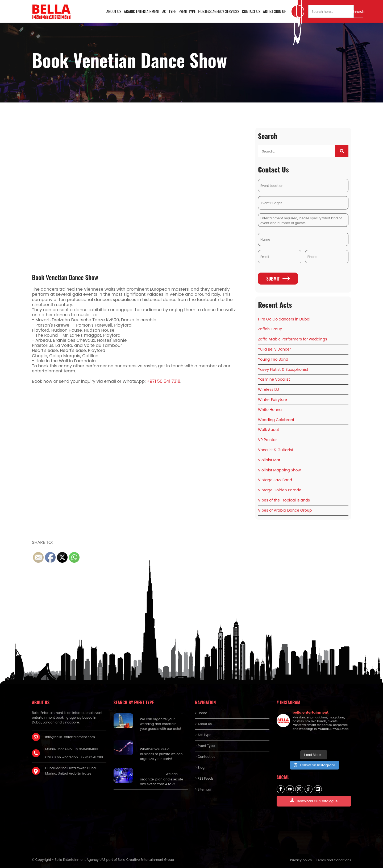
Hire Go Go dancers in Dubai (284, 319)
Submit (278, 279)
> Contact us (205, 757)
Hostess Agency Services (219, 11)
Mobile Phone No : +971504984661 (72, 749)
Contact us (251, 11)
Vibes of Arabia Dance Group (285, 510)
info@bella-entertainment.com (70, 737)
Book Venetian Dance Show (65, 277)
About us (114, 11)
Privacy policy (301, 860)
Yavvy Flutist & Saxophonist (283, 369)
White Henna (270, 410)
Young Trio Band (273, 359)
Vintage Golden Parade (280, 490)
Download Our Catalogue (314, 801)
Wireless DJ (268, 389)
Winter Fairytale (272, 400)
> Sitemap (203, 789)
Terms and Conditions (334, 860)
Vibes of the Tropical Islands (284, 500)
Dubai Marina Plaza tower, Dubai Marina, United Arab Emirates (71, 771)
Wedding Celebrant (276, 420)
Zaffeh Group (270, 329)
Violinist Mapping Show (279, 470)
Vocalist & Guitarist (276, 450)
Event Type (187, 11)
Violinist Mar (269, 460)
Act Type (169, 11)
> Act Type (203, 735)
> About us (203, 724)
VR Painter (267, 440)
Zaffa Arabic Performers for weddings (293, 339)
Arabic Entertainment (142, 11)
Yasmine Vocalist (274, 379)
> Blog (200, 768)
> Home (201, 713)
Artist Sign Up (275, 11)
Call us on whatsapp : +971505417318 (74, 757)
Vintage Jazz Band (275, 480)
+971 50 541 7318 (164, 381)
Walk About (268, 430)
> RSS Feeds (204, 778)
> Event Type (205, 746)
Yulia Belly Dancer (274, 349)
